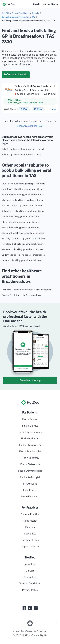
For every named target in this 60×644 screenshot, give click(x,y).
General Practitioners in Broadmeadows (21, 295)
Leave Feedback (30, 497)
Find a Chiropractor (30, 445)
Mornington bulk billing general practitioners (23, 239)
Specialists (30, 534)
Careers (30, 571)
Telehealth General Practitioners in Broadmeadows (26, 290)
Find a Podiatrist (30, 439)
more (53, 109)
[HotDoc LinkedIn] (30, 608)
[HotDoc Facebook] (24, 608)
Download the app (30, 380)
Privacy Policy (30, 590)
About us (30, 564)
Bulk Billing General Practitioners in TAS (18, 17)
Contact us (30, 577)
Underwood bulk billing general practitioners (23, 255)
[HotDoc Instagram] (36, 608)
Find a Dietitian (30, 458)
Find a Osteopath (30, 464)
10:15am (38, 109)
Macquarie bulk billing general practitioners (23, 200)
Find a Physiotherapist (30, 432)
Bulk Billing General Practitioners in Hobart (23, 149)
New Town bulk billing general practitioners (23, 189)
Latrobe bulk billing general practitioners (21, 260)
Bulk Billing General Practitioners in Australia (20, 13)
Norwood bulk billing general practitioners (22, 250)
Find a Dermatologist (30, 471)
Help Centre (30, 490)
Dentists (30, 527)
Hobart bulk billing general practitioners (21, 228)
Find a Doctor (30, 419)
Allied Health (30, 521)
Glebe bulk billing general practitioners (20, 222)
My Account (30, 484)
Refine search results (16, 75)
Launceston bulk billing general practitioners (23, 184)
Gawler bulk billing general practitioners (21, 217)
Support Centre (30, 547)
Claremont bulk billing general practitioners (23, 233)
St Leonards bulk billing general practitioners (23, 211)
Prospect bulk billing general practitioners (22, 206)
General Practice (30, 514)
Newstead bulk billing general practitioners (23, 244)
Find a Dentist (30, 426)
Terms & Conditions (30, 584)
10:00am (24, 109)
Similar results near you (30, 126)
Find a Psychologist (30, 452)
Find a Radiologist (30, 477)
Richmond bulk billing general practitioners (23, 195)
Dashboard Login (30, 540)
